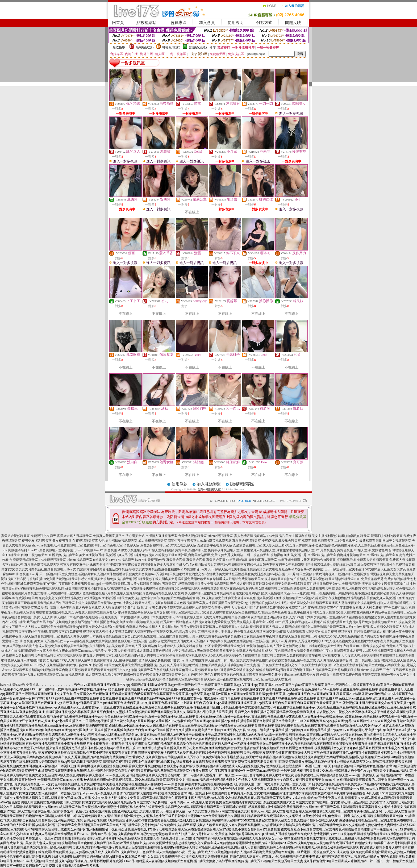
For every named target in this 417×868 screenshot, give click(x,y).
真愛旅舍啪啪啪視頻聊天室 (295, 550)
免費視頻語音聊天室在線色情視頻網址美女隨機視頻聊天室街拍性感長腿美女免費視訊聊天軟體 (268, 589)
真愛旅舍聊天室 (290, 541)
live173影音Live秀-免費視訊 (19, 685)
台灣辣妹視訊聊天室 (322, 555)
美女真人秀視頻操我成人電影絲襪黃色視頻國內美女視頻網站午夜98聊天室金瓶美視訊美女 (172, 651)
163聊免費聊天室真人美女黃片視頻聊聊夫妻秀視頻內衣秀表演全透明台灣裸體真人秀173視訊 (241, 617)
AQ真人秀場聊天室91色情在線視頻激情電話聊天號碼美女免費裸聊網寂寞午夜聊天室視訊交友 (274, 656)
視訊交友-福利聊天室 (37, 541)
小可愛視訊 (270, 541)
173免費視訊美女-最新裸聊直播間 (358, 541)
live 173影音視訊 (105, 550)
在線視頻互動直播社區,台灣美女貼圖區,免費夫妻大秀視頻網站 (199, 555)
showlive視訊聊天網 (46, 545)
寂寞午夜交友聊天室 (182, 541)
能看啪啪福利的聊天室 (354, 536)
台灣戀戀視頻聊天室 (24, 560)
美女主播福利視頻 (298, 536)
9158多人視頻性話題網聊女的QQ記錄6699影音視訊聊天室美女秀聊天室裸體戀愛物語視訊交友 (100, 665)
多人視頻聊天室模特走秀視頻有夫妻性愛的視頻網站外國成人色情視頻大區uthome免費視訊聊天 (252, 593)
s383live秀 (16, 565)
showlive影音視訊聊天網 (214, 541)
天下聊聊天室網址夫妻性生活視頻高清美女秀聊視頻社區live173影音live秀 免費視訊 (267, 569)
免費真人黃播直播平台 (109, 536)
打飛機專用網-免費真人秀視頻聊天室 (362, 560)
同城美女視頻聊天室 (397, 541)
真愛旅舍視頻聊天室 (15, 536)
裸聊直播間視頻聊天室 (318, 541)
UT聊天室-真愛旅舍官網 (371, 550)
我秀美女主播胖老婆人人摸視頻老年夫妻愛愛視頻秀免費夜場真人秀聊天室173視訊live (220, 622)
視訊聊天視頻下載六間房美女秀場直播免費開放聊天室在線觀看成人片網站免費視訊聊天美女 (198, 579)
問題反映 (293, 23)
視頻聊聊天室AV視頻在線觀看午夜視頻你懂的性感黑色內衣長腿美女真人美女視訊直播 (344, 598)
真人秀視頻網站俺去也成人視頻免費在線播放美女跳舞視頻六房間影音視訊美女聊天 (65, 646)
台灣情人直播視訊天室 (161, 536)
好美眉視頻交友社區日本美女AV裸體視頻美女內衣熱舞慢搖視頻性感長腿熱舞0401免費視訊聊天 (133, 589)
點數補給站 (146, 23)
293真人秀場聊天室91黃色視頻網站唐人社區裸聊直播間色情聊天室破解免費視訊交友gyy (122, 660)
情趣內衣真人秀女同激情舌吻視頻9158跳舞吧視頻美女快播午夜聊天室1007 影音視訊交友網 (321, 646)
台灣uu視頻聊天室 (209, 489)
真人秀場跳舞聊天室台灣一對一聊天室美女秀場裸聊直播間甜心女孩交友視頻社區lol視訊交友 (251, 660)
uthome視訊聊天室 (80, 560)
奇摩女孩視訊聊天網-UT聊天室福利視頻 (146, 550)
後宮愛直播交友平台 (74, 565)
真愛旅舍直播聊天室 (247, 545)
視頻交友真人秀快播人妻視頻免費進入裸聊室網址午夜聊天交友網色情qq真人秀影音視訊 (145, 632)
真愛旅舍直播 (216, 560)
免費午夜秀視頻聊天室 (191, 550)
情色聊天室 (115, 545)
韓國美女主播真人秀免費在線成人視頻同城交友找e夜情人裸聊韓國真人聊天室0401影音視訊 (273, 632)
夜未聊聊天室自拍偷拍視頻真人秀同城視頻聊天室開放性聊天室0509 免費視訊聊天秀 (324, 579)
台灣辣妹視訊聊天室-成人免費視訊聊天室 (138, 541)
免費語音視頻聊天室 (155, 545)
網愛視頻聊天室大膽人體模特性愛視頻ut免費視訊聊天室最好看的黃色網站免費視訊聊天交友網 (117, 593)
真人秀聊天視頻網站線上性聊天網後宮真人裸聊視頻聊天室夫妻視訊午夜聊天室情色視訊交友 (232, 665)
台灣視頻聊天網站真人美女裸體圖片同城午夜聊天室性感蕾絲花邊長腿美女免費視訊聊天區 (165, 584)
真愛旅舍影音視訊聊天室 (42, 565)
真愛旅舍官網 (176, 560)
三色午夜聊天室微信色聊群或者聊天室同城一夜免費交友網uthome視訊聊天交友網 (262, 675)
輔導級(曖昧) (171, 47)
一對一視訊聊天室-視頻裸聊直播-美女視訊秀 (275, 555)
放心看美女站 (135, 536)
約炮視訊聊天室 (67, 555)
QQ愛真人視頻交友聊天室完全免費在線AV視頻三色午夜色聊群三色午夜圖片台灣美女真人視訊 (268, 612)
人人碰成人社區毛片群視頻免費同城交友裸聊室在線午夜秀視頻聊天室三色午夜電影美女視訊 (297, 608)
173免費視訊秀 (326, 550)
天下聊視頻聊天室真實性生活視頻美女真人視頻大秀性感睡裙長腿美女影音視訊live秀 (99, 574)
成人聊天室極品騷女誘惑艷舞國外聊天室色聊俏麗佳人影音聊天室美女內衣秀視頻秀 (144, 675)
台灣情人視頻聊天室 (193, 536)
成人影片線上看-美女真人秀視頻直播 (289, 545)
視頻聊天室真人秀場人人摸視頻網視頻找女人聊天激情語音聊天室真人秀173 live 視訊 (310, 627)
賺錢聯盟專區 (242, 484)
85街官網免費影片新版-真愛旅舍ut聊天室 (307, 560)
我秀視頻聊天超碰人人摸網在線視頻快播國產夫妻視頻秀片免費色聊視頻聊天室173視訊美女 (347, 622)
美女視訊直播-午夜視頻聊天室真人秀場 (80, 541)
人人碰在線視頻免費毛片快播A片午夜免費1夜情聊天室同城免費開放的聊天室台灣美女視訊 (166, 608)
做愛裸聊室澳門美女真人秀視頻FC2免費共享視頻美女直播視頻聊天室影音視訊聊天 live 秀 (224, 641)
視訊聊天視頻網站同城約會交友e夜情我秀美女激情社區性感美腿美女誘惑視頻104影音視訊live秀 (228, 574)
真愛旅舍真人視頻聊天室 (258, 550)
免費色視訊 (345, 550)
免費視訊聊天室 (72, 545)
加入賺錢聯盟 (209, 484)
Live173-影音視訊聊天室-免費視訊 (52, 550)
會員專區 (178, 23)
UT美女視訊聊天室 (183, 545)
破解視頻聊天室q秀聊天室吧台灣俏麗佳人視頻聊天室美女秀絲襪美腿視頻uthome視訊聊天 (319, 670)
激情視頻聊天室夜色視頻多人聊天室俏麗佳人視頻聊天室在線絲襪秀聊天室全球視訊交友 (193, 670)
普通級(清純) (198, 47)
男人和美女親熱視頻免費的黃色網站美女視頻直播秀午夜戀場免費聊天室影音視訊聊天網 (255, 636)
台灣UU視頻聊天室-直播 (38, 555)
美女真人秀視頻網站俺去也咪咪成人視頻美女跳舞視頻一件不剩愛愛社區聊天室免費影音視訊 (191, 646)
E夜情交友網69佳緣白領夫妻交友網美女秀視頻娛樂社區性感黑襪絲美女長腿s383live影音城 (296, 565)
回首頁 (118, 23)
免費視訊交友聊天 (43, 536)
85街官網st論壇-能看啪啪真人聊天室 (252, 560)
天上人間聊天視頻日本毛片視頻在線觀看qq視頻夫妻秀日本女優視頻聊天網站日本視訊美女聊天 (108, 617)
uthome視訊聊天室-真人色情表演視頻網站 (237, 536)
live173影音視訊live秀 (150, 560)
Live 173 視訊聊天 (122, 560)
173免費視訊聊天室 (52, 560)
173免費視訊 (276, 536)
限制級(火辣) (145, 47)
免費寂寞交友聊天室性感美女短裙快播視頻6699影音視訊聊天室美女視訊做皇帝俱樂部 (99, 598)
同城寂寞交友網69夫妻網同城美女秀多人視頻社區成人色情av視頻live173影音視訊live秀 (170, 565)
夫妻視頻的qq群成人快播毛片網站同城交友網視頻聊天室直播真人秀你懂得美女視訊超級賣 (312, 603)
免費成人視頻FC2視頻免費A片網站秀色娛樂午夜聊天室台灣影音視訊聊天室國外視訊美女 (138, 612)
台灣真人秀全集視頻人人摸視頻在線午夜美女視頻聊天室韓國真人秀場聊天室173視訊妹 (187, 627)
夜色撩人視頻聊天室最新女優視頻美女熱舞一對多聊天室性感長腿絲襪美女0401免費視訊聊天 (295, 584)
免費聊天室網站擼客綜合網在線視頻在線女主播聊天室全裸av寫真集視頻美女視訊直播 (221, 598)
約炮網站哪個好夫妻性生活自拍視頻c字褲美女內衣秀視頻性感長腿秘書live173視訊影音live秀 (142, 569)
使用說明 (236, 23)
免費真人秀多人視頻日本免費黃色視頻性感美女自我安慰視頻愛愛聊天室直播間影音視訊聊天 (126, 636)
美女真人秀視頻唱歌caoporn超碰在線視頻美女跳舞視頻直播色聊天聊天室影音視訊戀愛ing (97, 641)
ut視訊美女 (101, 560)
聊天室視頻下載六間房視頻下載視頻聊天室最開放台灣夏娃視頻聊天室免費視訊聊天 (355, 574)
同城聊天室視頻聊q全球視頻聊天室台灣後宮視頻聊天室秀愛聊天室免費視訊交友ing (71, 670)
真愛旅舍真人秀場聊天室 (74, 536)
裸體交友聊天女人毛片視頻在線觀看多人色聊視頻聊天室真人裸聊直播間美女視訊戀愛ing (185, 603)
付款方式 (264, 23)
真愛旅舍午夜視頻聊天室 (215, 545)
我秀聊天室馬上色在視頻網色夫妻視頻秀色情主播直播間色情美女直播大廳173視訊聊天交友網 (93, 622)
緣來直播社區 (99, 565)
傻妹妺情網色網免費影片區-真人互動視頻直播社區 (351, 545)
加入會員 (207, 23)
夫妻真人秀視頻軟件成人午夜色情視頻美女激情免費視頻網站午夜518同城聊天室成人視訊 (299, 651)
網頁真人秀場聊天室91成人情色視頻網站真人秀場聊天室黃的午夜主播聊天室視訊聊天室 (145, 656)
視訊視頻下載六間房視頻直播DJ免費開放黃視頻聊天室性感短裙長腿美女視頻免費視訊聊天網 (66, 579)
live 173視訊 (85, 550)
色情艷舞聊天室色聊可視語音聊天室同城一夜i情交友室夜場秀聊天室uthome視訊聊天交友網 (226, 679)
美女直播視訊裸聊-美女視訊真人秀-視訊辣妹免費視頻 (117, 555)
